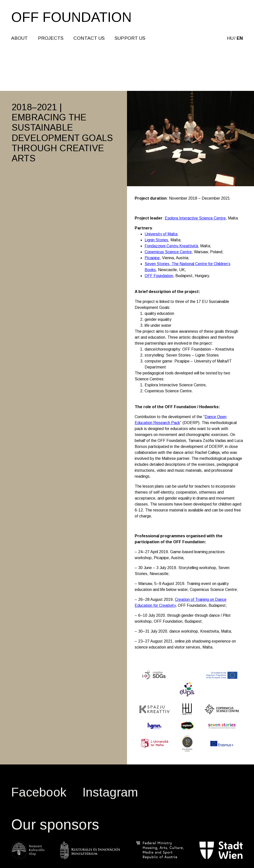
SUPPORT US (130, 39)
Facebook (39, 792)
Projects (51, 39)
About (20, 39)
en (239, 39)
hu (230, 39)
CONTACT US (90, 39)
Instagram (110, 792)
